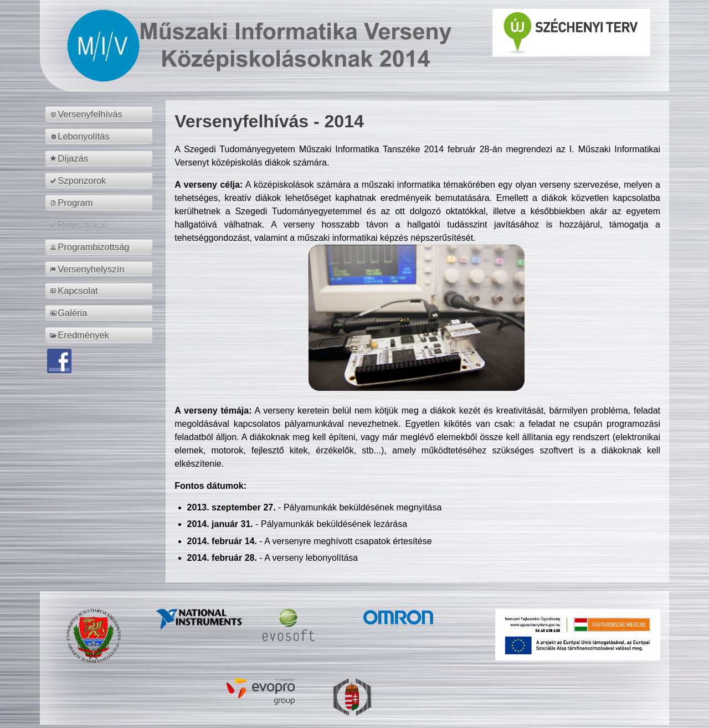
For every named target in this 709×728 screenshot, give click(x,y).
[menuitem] (101, 114)
